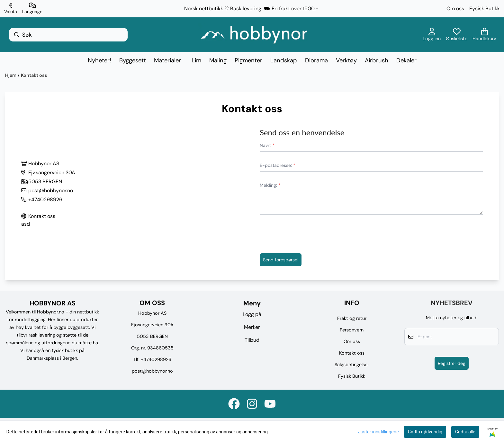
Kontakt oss (34, 75)
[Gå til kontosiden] (432, 35)
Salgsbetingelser (352, 365)
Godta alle (465, 432)
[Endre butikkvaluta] (11, 9)
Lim (196, 60)
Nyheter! (99, 60)
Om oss (455, 9)
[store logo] (254, 35)
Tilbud (252, 340)
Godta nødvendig (425, 432)
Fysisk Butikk (485, 9)
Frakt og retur (352, 318)
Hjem (11, 75)
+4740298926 (156, 359)
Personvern (352, 330)
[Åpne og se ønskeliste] (457, 35)
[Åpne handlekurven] (484, 35)
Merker (252, 327)
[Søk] (68, 35)
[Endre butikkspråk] (32, 9)
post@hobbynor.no (152, 371)
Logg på (252, 314)
